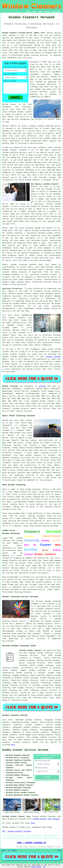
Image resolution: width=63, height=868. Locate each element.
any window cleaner (18, 304)
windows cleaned (18, 354)
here (13, 745)
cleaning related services (44, 690)
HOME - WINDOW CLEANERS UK (31, 843)
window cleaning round (22, 357)
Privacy (60, 850)
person (10, 165)
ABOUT (40, 12)
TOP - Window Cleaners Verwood (16, 831)
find (10, 720)
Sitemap (3, 850)
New (9, 850)
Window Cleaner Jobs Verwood (46, 819)
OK (44, 867)
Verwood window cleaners (30, 650)
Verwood (42, 386)
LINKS (34, 12)
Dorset (14, 693)
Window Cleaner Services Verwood (25, 750)
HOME (28, 12)
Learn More (36, 867)
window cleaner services (44, 737)
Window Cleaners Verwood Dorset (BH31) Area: (24, 33)
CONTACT (47, 12)
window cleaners (32, 180)
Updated (14, 850)
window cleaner (53, 357)
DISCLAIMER (56, 12)
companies (7, 172)
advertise (56, 150)
